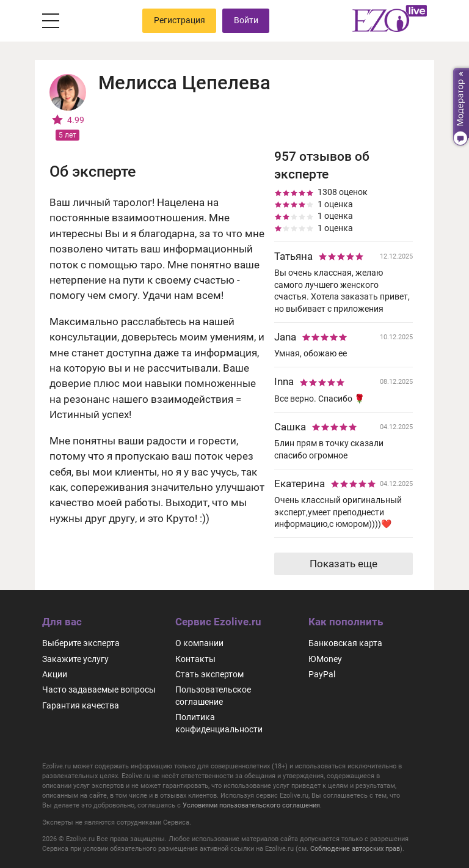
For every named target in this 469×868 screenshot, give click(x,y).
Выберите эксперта (81, 643)
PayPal (322, 674)
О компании (199, 643)
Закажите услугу (75, 659)
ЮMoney (325, 659)
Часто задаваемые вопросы (99, 690)
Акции (55, 674)
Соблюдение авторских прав (355, 848)
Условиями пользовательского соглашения (251, 805)
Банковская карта (345, 643)
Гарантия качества (81, 705)
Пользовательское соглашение (213, 695)
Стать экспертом (209, 674)
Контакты (195, 659)
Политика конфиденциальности (219, 723)
